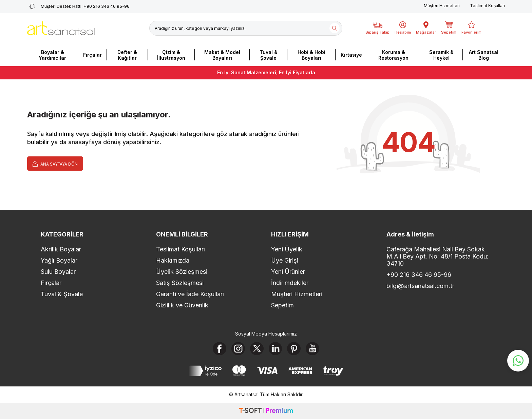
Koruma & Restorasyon (393, 55)
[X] (257, 349)
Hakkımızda (173, 260)
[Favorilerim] (471, 28)
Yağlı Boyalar (59, 260)
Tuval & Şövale (269, 55)
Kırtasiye (351, 55)
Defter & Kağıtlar (127, 55)
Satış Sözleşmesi (180, 283)
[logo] (61, 28)
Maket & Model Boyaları (222, 55)
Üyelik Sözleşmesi (182, 272)
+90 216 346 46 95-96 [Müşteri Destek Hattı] (78, 6)
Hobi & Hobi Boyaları (311, 55)
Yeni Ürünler (288, 272)
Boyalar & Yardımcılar (52, 55)
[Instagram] (238, 349)
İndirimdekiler (290, 283)
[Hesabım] (403, 28)
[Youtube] (313, 349)
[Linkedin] (275, 349)
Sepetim (282, 305)
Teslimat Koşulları (487, 6)
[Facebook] (220, 349)
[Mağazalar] (426, 28)
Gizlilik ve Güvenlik (182, 305)
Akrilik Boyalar (61, 249)
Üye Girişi (285, 260)
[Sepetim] (449, 28)
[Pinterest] (294, 349)
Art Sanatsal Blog (484, 55)
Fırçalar (92, 55)
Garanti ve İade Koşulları (190, 294)
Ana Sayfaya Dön (55, 163)
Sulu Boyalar (58, 272)
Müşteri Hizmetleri (442, 6)
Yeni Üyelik (287, 249)
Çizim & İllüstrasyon (171, 55)
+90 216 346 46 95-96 (419, 275)
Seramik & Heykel (441, 55)
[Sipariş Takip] (377, 28)
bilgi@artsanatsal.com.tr (420, 286)
